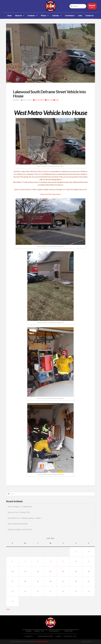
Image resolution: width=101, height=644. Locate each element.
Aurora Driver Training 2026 (19, 512)
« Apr (8, 609)
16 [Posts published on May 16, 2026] (89, 571)
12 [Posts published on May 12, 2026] (38, 571)
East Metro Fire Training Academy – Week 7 (25, 518)
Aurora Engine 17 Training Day (20, 507)
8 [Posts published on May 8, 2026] (76, 562)
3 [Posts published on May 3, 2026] (12, 562)
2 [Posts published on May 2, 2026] (89, 552)
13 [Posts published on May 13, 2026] (50, 571)
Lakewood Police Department (50, 194)
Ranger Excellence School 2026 (20, 530)
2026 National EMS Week (18, 524)
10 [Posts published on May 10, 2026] (12, 571)
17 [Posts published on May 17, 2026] (12, 581)
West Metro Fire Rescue (42, 171)
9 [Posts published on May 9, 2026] (89, 562)
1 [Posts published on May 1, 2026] (76, 552)
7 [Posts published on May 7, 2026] (63, 562)
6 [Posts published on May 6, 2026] (50, 562)
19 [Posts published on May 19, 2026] (38, 581)
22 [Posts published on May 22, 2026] (76, 581)
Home (56, 100)
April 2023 (49, 100)
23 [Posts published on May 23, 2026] (89, 581)
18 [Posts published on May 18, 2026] (25, 581)
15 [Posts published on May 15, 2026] (76, 571)
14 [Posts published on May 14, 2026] (63, 571)
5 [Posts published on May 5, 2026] (38, 562)
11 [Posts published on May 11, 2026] (25, 571)
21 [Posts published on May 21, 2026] (63, 581)
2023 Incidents (39, 100)
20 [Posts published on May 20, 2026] (50, 581)
